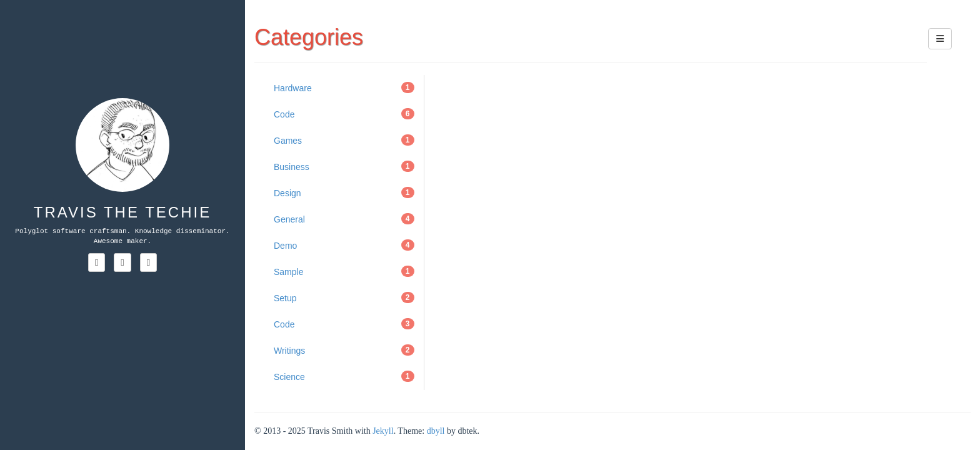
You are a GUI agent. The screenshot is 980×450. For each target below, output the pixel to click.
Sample (344, 271)
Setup (344, 297)
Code (344, 114)
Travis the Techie (122, 212)
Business (344, 166)
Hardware (344, 87)
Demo (344, 245)
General (344, 219)
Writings (344, 350)
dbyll (436, 431)
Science (344, 376)
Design (344, 192)
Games (344, 140)
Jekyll (383, 431)
